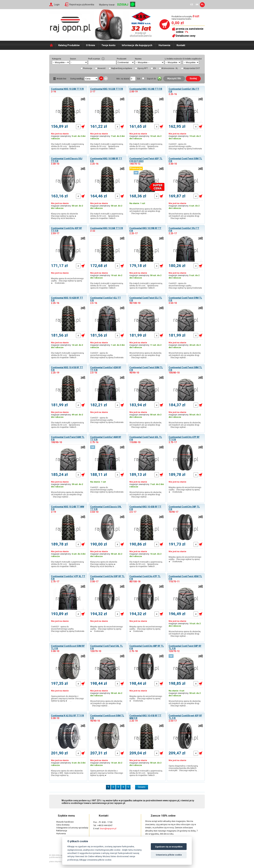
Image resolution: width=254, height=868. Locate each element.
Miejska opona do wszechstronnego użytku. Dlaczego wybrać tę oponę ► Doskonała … (67, 281)
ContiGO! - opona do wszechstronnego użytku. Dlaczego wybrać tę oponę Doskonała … (185, 148)
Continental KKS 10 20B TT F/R (67, 89)
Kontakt (181, 45)
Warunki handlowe (65, 822)
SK (197, 4)
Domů (52, 45)
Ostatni (142, 787)
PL (202, 4)
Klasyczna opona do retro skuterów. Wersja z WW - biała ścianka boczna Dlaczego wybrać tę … (68, 773)
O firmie (91, 45)
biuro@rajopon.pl (108, 828)
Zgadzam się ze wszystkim (169, 847)
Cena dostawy (63, 825)
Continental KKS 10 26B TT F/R (107, 228)
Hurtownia (164, 45)
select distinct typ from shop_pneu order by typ (79, 62)
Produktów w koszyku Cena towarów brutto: (185, 18)
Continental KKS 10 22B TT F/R (107, 89)
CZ (192, 4)
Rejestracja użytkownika (82, 5)
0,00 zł (178, 23)
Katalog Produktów (69, 45)
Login (57, 5)
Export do (152, 79)
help (103, 59)
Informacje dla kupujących (137, 45)
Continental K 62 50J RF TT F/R (67, 716)
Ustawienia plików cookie (169, 855)
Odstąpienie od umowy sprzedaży (72, 828)
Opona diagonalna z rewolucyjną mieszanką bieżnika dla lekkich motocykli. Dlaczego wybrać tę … (184, 768)
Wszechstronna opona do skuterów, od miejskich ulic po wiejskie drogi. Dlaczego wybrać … (146, 211)
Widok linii (61, 79)
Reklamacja (62, 831)
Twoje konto (108, 45)
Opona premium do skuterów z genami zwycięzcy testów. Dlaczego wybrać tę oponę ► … (67, 699)
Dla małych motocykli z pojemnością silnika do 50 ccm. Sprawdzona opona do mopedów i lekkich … (67, 146)
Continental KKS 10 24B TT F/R (146, 89)
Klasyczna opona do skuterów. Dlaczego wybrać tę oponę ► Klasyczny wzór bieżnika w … (65, 216)
